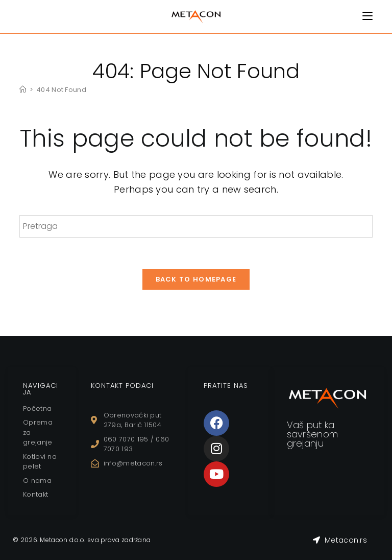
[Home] (23, 90)
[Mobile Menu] (367, 16)
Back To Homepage (196, 279)
